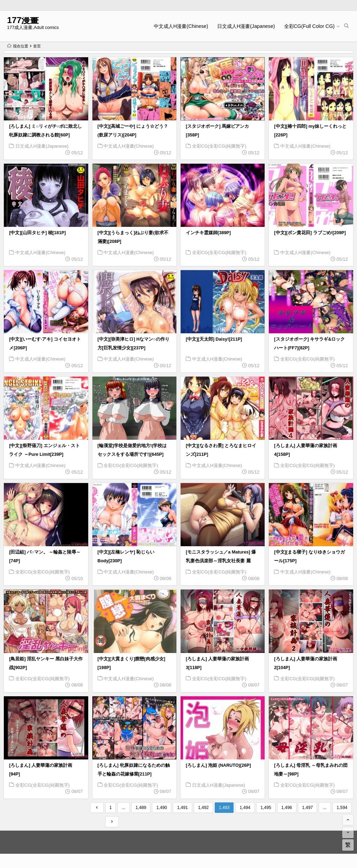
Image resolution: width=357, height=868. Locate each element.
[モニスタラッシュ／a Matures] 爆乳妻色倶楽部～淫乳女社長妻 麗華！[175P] (221, 561)
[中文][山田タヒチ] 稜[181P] (37, 233)
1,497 (308, 808)
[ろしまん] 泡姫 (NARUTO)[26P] (218, 765)
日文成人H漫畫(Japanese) (246, 26)
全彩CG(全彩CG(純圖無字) (219, 146)
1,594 (342, 808)
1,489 (141, 808)
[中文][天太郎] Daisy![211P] (214, 339)
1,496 (287, 808)
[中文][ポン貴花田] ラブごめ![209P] (310, 233)
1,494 (245, 808)
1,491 (183, 808)
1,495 (266, 808)
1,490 (162, 808)
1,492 (203, 808)
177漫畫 (23, 20)
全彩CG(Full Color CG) (309, 26)
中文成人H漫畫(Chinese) (181, 26)
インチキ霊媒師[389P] (208, 233)
